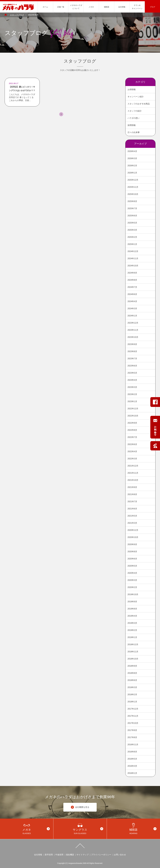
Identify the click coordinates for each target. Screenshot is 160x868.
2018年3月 (132, 687)
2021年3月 (132, 523)
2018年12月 (133, 644)
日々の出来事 (134, 132)
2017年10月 (133, 723)
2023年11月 (133, 330)
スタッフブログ (17, 15)
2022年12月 (133, 409)
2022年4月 (132, 451)
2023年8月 (132, 351)
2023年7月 (132, 359)
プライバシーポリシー (101, 855)
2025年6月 (132, 216)
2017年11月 (133, 716)
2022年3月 (132, 459)
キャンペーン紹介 (136, 97)
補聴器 (107, 7)
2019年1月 (132, 637)
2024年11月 (133, 259)
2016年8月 (132, 752)
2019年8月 (132, 609)
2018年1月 (132, 702)
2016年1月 (132, 773)
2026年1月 (132, 173)
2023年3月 (132, 387)
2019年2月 (132, 630)
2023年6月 (132, 366)
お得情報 (132, 89)
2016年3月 (132, 766)
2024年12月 (133, 251)
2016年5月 (132, 759)
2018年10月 (133, 659)
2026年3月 (132, 158)
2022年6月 (132, 444)
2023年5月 (132, 373)
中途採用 (59, 855)
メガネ (91, 7)
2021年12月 (133, 466)
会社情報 (122, 7)
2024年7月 (132, 287)
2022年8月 (132, 430)
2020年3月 (132, 580)
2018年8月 (132, 673)
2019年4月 (132, 616)
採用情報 (132, 125)
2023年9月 (132, 344)
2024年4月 (132, 301)
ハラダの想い (134, 118)
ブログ (152, 7)
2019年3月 (132, 623)
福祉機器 (70, 855)
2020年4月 (132, 573)
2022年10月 (133, 416)
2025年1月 (132, 244)
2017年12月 (133, 709)
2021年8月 (132, 494)
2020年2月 (132, 587)
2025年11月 (133, 187)
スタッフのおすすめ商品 (139, 104)
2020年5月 (132, 566)
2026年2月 (132, 166)
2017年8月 (132, 737)
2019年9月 (132, 602)
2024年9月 (132, 273)
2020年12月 (133, 530)
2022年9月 (132, 423)
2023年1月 (132, 401)
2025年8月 (132, 201)
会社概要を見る (80, 807)
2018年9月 (132, 666)
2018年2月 (132, 695)
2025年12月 (133, 180)
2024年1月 (132, 316)
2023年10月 (133, 337)
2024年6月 (132, 294)
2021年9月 (132, 487)
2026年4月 (132, 151)
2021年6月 (132, 509)
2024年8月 (132, 280)
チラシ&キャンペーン (137, 7)
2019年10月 (133, 594)
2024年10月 (133, 266)
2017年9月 (132, 730)
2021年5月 (132, 516)
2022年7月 (132, 437)
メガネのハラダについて (76, 7)
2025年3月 (132, 230)
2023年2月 (132, 394)
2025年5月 (132, 223)
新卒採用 (49, 855)
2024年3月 (132, 309)
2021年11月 (133, 473)
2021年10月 (133, 480)
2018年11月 (133, 652)
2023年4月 (132, 380)
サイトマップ (83, 855)
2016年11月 (133, 745)
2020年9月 (132, 544)
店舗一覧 (61, 7)
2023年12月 (133, 323)
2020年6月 (132, 559)
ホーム (45, 7)
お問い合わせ (120, 855)
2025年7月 (132, 208)
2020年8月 (132, 552)
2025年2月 (132, 237)
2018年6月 (132, 680)
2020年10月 (133, 537)
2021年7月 (132, 502)
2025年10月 (133, 194)
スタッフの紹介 (135, 111)
